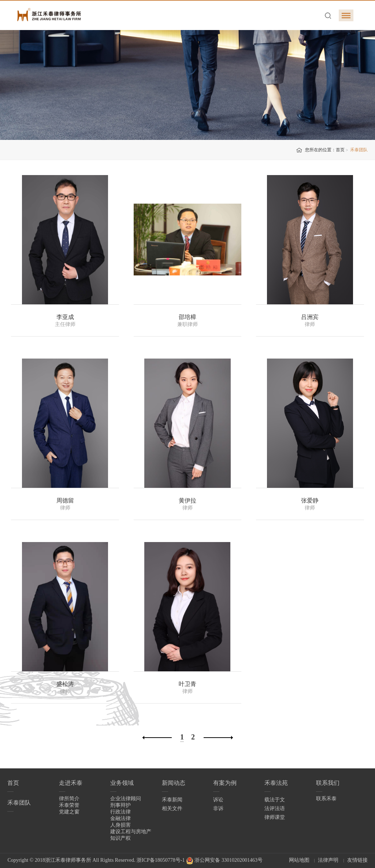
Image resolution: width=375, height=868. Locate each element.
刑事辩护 (120, 805)
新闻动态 (174, 783)
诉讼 (218, 800)
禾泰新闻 (172, 800)
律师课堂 (275, 817)
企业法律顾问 (126, 799)
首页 (340, 150)
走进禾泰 (71, 783)
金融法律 (120, 818)
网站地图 (299, 860)
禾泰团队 (19, 803)
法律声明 (328, 860)
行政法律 (120, 812)
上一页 (157, 738)
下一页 (218, 738)
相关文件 (172, 808)
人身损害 (120, 825)
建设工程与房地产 (131, 832)
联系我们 (328, 783)
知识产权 (120, 838)
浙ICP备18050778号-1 (161, 860)
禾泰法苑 (276, 783)
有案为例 (225, 783)
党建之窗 (69, 812)
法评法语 (275, 808)
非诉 (218, 808)
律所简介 (69, 799)
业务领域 (122, 783)
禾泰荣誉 (69, 805)
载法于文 (275, 800)
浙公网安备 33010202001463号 (224, 860)
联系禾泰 (326, 799)
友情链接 (357, 860)
